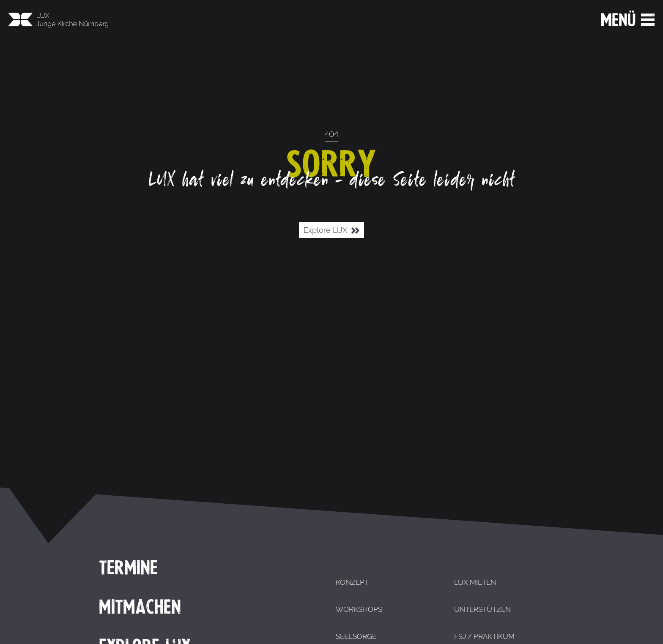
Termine (128, 568)
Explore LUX (331, 231)
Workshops (359, 609)
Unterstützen (482, 609)
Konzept (352, 582)
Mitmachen (140, 607)
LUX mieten (475, 582)
